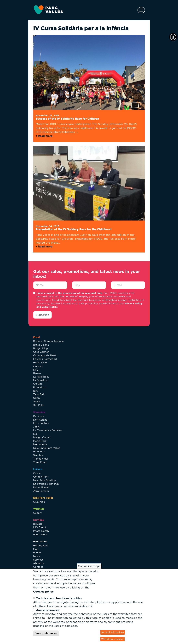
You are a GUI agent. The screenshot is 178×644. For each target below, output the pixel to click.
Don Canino (40, 420)
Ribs (36, 391)
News (37, 556)
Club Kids (39, 502)
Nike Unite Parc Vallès (47, 448)
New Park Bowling (44, 480)
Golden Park (41, 477)
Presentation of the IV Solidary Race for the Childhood (74, 229)
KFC (36, 370)
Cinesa (37, 473)
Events (37, 552)
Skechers (39, 455)
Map (36, 549)
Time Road (40, 462)
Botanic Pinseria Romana (48, 341)
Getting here (41, 546)
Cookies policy (43, 591)
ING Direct (40, 527)
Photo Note (40, 534)
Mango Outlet (42, 437)
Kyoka (37, 373)
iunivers (38, 366)
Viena (37, 401)
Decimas (38, 416)
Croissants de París (45, 355)
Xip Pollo (39, 405)
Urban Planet (41, 487)
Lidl (35, 434)
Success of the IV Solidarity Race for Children (67, 119)
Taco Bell (39, 394)
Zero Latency (41, 491)
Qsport (37, 513)
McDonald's (40, 380)
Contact (38, 567)
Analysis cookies (48, 610)
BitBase (38, 524)
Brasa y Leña (41, 345)
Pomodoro (40, 387)
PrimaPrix (39, 451)
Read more (45, 136)
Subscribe (42, 315)
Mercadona (40, 444)
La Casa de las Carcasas (48, 430)
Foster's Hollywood (45, 359)
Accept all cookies (113, 632)
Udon (36, 398)
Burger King (40, 348)
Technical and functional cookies (59, 598)
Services (38, 560)
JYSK (36, 427)
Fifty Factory (41, 423)
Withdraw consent (112, 639)
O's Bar (38, 384)
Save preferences (46, 633)
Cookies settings (89, 566)
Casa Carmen (41, 352)
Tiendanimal (41, 459)
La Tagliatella (41, 377)
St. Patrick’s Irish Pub (46, 484)
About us (39, 563)
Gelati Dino (40, 363)
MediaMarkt (40, 441)
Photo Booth (41, 531)
